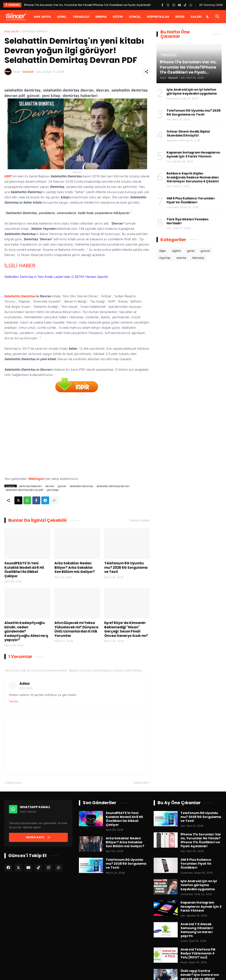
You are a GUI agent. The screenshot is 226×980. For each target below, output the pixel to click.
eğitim (176, 251)
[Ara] (217, 17)
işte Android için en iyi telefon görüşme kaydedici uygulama (192, 92)
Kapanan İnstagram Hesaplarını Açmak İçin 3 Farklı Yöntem (193, 154)
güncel (62, 486)
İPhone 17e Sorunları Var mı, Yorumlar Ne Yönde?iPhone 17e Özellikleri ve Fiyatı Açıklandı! (201, 840)
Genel (62, 16)
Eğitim (118, 16)
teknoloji (198, 258)
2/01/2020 (26, 688)
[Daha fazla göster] (54, 500)
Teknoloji (81, 16)
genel (191, 251)
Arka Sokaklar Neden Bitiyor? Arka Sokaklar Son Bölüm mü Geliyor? (75, 568)
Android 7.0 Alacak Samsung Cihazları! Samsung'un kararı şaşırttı (197, 930)
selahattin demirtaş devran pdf (24, 490)
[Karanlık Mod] (208, 17)
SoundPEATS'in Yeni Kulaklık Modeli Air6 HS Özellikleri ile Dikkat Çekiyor (24, 570)
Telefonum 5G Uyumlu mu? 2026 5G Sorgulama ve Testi (126, 568)
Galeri (196, 16)
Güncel (135, 16)
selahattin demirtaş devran (113, 486)
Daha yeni (14, 782)
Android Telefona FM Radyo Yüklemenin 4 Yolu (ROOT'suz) (198, 953)
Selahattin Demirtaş (20, 296)
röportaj (165, 258)
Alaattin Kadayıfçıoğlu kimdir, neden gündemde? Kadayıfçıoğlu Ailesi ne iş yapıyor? (26, 631)
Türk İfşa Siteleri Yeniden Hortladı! (188, 221)
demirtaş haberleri (35, 31)
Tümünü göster (140, 520)
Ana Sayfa (42, 16)
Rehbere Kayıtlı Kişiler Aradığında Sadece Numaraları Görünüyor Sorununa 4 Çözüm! (193, 177)
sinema (181, 258)
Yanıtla (14, 701)
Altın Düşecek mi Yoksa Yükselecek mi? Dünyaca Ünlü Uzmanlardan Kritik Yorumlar (76, 629)
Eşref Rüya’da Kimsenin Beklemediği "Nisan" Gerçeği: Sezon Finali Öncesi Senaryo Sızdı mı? (126, 629)
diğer (163, 251)
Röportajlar (158, 16)
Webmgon (36, 479)
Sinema (101, 16)
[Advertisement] (77, 435)
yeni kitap (53, 490)
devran (50, 486)
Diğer (180, 16)
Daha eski (141, 782)
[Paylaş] (146, 72)
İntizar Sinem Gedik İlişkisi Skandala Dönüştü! (188, 133)
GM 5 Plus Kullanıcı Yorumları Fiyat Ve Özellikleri (191, 200)
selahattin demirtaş (81, 486)
